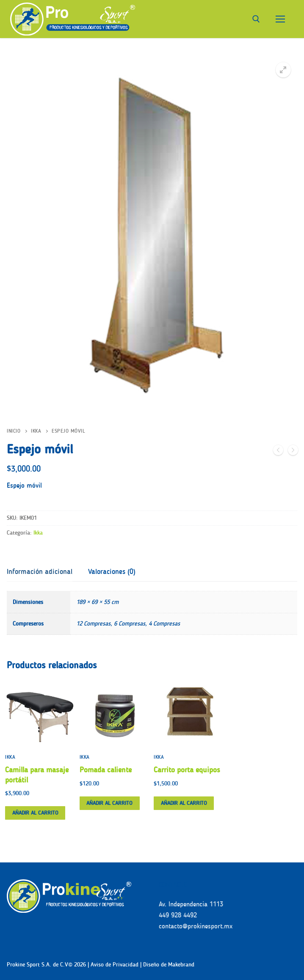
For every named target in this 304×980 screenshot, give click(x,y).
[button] (283, 70)
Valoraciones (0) (112, 571)
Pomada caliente (106, 770)
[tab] (40, 572)
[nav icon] (280, 19)
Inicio (14, 431)
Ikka (36, 431)
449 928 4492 (178, 915)
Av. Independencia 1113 (191, 904)
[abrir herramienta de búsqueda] (256, 19)
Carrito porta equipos (187, 770)
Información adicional (40, 571)
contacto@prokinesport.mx (196, 926)
